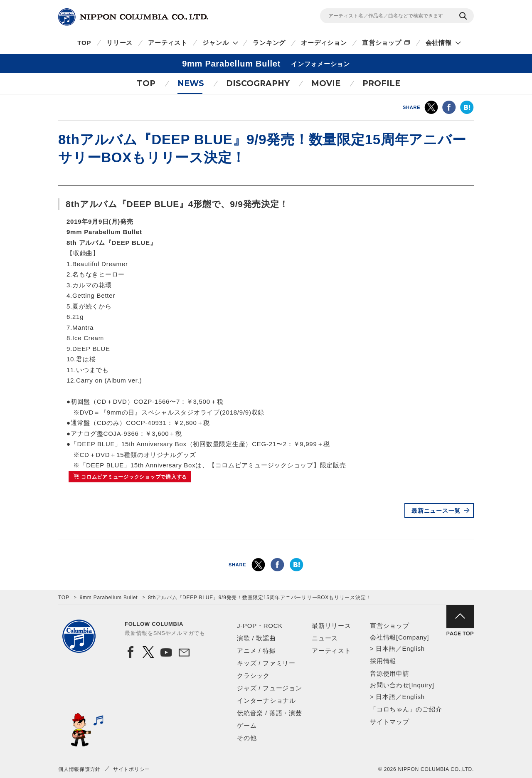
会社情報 (439, 43)
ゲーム (247, 725)
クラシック (253, 676)
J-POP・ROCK (260, 626)
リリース (119, 43)
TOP (84, 43)
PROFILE (381, 83)
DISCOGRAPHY (258, 83)
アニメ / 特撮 (256, 651)
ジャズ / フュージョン (270, 688)
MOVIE (326, 83)
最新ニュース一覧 (436, 511)
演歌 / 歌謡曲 (256, 638)
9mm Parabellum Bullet (109, 598)
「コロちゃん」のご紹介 (406, 709)
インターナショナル (266, 700)
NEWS (191, 83)
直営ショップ (382, 43)
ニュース (325, 638)
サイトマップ (390, 722)
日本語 (385, 648)
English (413, 648)
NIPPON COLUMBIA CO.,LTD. (133, 17)
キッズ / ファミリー (266, 663)
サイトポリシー (132, 769)
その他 (247, 738)
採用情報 (383, 661)
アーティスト (168, 43)
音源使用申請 (390, 673)
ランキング (269, 43)
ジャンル (216, 43)
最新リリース (331, 626)
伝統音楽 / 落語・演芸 (270, 713)
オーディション (324, 43)
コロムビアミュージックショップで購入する (134, 477)
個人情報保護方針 (79, 769)
